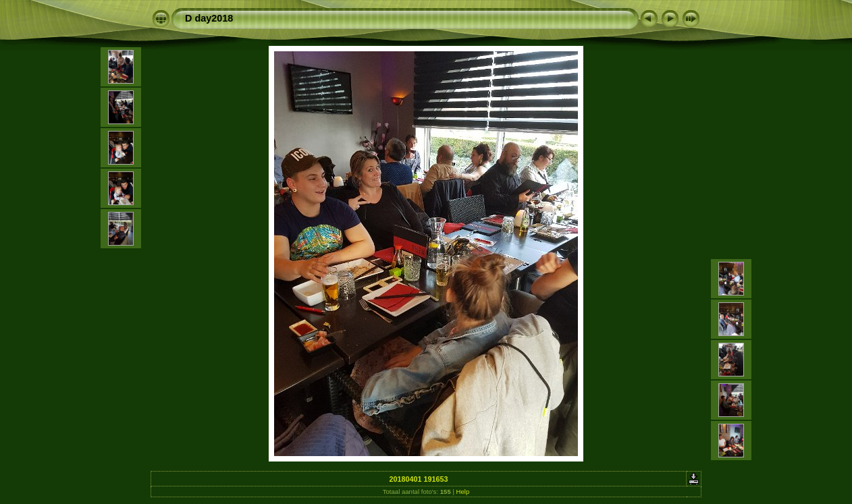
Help (463, 492)
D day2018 (209, 18)
